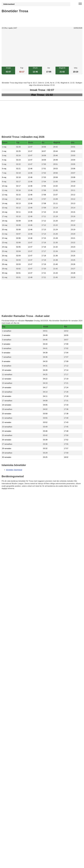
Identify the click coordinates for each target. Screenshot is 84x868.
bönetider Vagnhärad (14, 470)
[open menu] (80, 4)
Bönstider (14, 495)
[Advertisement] (42, 48)
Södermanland (9, 4)
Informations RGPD (9, 499)
